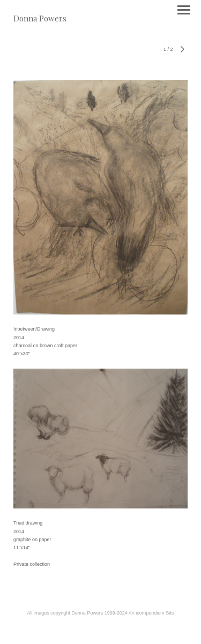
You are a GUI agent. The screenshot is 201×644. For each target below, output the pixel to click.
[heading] (40, 18)
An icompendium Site (151, 613)
